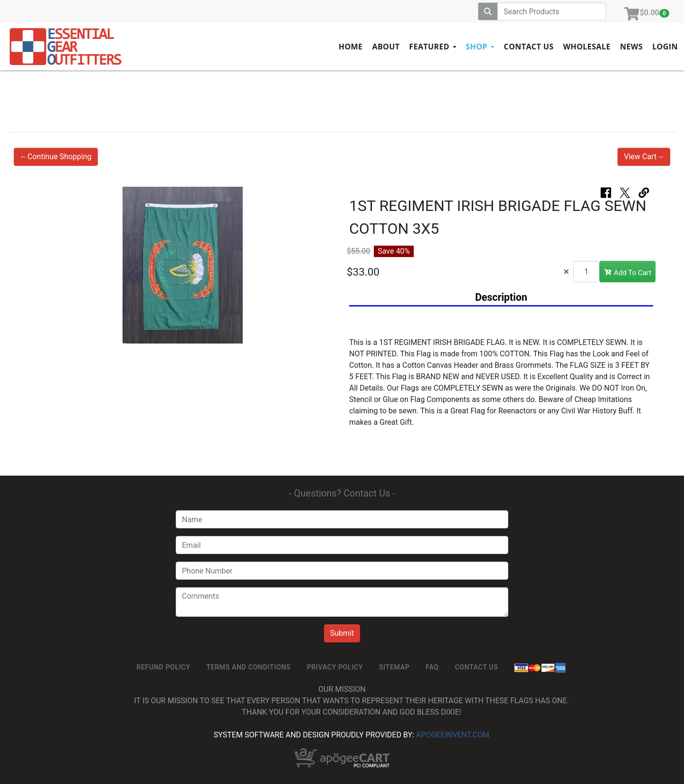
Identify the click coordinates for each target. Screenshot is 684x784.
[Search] (552, 11)
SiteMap (394, 667)
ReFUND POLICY (164, 667)
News (631, 47)
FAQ (432, 667)
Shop (480, 47)
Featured (432, 47)
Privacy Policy (335, 667)
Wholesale (587, 47)
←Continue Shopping (56, 157)
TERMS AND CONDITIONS (249, 667)
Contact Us (529, 47)
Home (351, 47)
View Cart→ (644, 157)
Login (665, 47)
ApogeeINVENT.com (453, 735)
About (386, 47)
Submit (342, 633)
